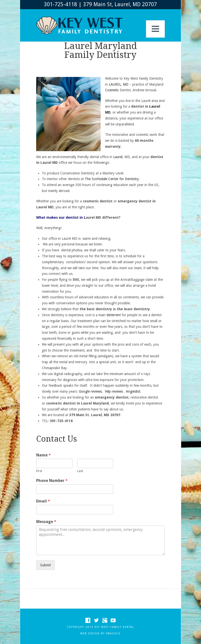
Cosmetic (112, 90)
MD (126, 84)
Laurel (118, 157)
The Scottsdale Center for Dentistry (112, 179)
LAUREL (115, 84)
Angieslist (133, 391)
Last (80, 471)
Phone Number (52, 481)
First (39, 471)
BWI (75, 280)
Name (43, 455)
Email (43, 501)
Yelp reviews (114, 391)
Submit (45, 565)
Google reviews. (91, 391)
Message (46, 522)
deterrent (114, 315)
